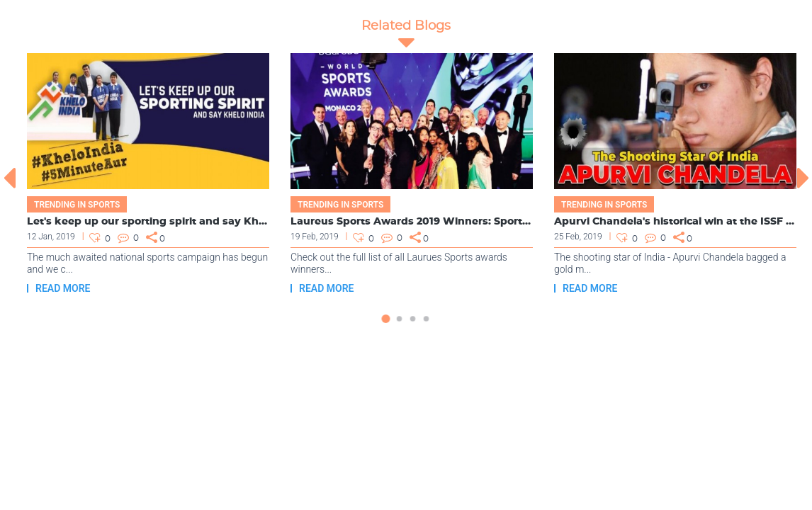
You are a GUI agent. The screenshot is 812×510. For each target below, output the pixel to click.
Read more (63, 288)
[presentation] (9, 178)
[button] (386, 326)
